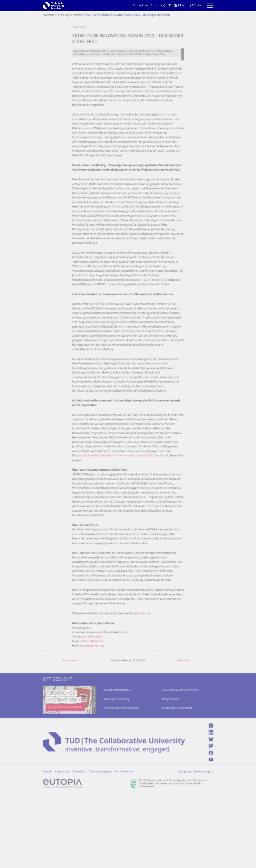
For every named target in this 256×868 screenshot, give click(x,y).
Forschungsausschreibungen (122, 782)
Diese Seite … (185, 735)
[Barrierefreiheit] (169, 6)
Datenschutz (79, 846)
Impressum (62, 846)
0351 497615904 (91, 711)
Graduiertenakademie (117, 765)
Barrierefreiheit (124, 846)
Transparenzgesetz (101, 846)
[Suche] (195, 6)
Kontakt (48, 846)
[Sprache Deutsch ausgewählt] (179, 6)
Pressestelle (70, 735)
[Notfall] (163, 6)
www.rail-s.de (141, 688)
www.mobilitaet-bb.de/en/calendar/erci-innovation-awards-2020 (115, 530)
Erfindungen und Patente (177, 782)
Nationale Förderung (117, 774)
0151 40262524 (93, 716)
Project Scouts (171, 774)
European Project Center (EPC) (180, 765)
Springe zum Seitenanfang (194, 846)
